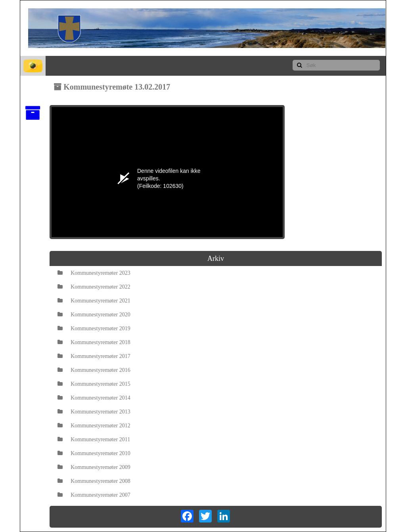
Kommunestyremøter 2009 (94, 467)
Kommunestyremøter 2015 (94, 384)
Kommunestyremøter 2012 (94, 426)
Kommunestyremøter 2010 (94, 453)
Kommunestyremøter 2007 (94, 495)
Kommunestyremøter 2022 (94, 287)
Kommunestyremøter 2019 (94, 328)
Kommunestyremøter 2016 (94, 370)
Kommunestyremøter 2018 (94, 342)
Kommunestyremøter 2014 (94, 398)
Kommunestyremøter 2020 (94, 315)
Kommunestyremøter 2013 (94, 412)
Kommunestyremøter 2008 (94, 481)
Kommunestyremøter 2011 (94, 439)
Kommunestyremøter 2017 (94, 356)
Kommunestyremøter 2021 (94, 301)
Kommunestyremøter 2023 (94, 273)
